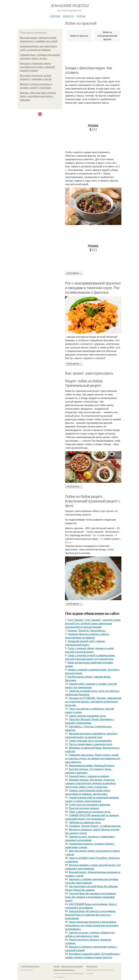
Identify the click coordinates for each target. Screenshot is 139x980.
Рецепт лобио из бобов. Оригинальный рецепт (84, 383)
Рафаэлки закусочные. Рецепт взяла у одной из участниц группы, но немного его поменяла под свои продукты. (93, 758)
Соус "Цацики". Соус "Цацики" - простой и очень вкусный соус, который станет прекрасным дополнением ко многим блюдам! (93, 623)
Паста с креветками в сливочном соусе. (91, 744)
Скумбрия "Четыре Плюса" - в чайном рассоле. (95, 826)
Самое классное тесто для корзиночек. (91, 741)
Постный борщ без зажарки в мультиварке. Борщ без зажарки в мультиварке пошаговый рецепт (91, 897)
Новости (68, 16)
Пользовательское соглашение (72, 966)
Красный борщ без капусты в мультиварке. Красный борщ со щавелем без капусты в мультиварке (91, 915)
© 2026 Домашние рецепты (30, 966)
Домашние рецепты (70, 6)
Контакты (57, 966)
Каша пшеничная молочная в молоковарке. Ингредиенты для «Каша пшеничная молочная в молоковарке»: (92, 925)
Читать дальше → (74, 273)
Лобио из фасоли (79, 36)
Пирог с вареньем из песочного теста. (90, 812)
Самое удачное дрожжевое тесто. (88, 716)
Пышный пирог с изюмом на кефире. (89, 776)
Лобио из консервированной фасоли (107, 36)
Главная (55, 16)
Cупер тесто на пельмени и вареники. (90, 805)
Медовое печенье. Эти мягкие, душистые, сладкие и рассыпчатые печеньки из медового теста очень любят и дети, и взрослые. (90, 783)
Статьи (81, 16)
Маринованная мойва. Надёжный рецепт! (92, 766)
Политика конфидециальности (64, 970)
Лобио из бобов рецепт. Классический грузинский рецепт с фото (93, 501)
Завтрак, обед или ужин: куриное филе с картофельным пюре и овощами (38, 96)
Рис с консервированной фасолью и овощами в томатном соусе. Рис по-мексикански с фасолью (93, 288)
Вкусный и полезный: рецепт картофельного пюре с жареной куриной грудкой (37, 67)
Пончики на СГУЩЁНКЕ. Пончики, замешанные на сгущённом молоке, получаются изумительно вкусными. (93, 702)
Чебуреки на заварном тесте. (85, 822)
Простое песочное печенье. (84, 808)
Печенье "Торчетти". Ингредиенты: (87, 631)
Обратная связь (92, 966)
